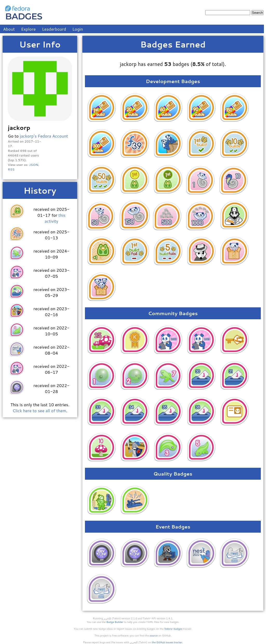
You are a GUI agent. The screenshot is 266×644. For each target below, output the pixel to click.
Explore (28, 29)
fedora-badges (173, 629)
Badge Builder (115, 622)
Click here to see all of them (39, 411)
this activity (55, 218)
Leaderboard (54, 29)
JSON (34, 165)
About (9, 29)
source (154, 635)
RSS (11, 169)
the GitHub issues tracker (167, 642)
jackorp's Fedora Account (44, 136)
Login (78, 29)
